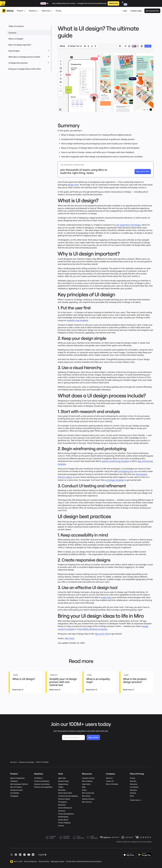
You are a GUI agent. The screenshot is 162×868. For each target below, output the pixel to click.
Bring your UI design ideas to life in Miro (25, 69)
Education (134, 790)
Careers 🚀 (110, 781)
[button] (143, 172)
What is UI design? (16, 39)
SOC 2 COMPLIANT (81, 837)
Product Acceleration (42, 781)
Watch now (113, 3)
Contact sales (136, 11)
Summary (12, 33)
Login (125, 11)
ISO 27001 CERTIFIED (66, 837)
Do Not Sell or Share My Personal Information (84, 862)
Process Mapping (64, 823)
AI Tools (61, 826)
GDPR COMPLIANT (94, 837)
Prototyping (62, 802)
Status (84, 790)
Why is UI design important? (20, 45)
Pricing (58, 11)
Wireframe (62, 805)
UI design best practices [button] (29, 63)
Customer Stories (88, 778)
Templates (14, 781)
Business (133, 781)
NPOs (132, 796)
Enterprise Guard (16, 790)
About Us (109, 778)
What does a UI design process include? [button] (29, 57)
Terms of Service (30, 862)
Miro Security (87, 802)
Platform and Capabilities (43, 787)
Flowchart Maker (64, 799)
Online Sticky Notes (65, 793)
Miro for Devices (16, 787)
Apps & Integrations (17, 778)
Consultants (134, 787)
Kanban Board (63, 820)
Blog (84, 787)
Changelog (14, 796)
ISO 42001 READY (53, 837)
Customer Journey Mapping (68, 796)
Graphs (61, 787)
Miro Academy (87, 781)
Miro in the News (112, 784)
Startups (133, 793)
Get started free (152, 11)
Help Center (86, 784)
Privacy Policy (44, 862)
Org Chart (62, 811)
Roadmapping (63, 817)
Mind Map (62, 790)
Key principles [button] (29, 51)
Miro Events (86, 796)
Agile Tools (62, 778)
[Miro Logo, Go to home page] (8, 11)
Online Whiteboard (65, 808)
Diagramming (63, 784)
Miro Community (88, 793)
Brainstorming (63, 781)
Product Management (66, 814)
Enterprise (134, 784)
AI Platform (38, 778)
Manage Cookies (58, 862)
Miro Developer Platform (19, 784)
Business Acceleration (42, 784)
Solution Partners (88, 799)
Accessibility (15, 793)
